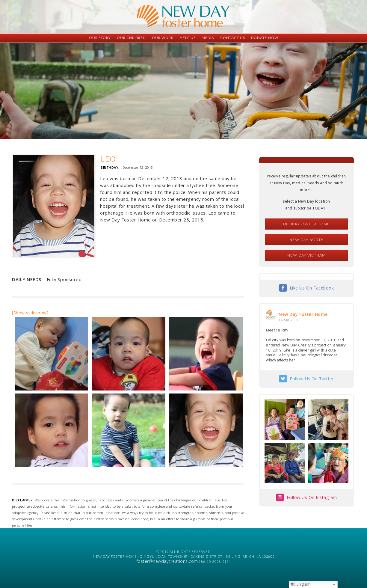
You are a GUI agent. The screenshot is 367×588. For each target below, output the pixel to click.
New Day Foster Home (303, 314)
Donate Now (265, 38)
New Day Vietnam (306, 255)
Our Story (100, 38)
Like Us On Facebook (312, 288)
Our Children (131, 38)
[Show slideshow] (30, 313)
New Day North (307, 240)
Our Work (163, 38)
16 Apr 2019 (289, 320)
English (301, 584)
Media (208, 38)
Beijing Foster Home (306, 224)
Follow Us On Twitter (312, 379)
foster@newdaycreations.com (167, 561)
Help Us (188, 38)
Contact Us (233, 38)
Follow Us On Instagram (312, 497)
